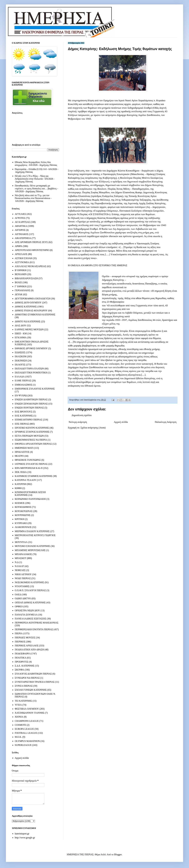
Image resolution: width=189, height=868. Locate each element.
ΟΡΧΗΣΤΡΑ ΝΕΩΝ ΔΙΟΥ (27, 610)
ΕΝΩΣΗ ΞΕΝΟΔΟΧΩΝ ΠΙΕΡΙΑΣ (31, 404)
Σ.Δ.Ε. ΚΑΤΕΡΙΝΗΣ (25, 666)
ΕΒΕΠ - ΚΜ (21, 333)
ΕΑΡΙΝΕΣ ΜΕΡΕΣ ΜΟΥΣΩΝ (29, 329)
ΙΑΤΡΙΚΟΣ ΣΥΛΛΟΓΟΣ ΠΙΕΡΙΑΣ (31, 464)
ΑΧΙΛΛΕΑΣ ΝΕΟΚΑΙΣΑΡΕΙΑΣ (30, 266)
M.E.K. (18, 737)
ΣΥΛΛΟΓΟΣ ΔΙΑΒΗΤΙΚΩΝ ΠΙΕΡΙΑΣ (33, 674)
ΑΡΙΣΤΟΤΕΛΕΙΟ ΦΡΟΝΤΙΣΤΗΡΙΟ (32, 250)
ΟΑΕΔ (18, 594)
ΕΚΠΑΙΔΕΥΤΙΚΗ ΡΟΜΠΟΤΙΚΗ (31, 373)
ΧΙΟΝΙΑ (19, 717)
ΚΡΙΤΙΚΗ (19, 519)
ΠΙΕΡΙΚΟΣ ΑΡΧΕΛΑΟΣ (27, 646)
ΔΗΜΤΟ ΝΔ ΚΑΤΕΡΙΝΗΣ (28, 321)
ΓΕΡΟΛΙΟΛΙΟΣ (22, 290)
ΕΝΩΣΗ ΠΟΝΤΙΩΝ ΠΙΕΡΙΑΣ (29, 408)
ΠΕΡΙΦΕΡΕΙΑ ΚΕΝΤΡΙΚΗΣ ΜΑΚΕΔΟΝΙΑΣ (37, 623)
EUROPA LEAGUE (24, 729)
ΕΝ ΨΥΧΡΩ (21, 396)
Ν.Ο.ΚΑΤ (19, 566)
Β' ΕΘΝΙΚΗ (21, 270)
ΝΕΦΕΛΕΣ (20, 570)
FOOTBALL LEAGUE (26, 733)
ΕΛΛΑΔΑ (20, 377)
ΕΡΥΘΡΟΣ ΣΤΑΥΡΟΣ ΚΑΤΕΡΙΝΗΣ (32, 432)
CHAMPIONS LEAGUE (27, 721)
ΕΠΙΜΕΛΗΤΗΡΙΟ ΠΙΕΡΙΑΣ (29, 420)
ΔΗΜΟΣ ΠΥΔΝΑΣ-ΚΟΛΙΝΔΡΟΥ (31, 311)
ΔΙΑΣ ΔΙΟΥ (21, 325)
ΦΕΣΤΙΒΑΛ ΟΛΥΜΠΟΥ (27, 709)
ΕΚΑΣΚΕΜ (21, 356)
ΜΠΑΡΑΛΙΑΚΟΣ (23, 554)
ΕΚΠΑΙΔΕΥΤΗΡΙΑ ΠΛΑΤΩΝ (29, 369)
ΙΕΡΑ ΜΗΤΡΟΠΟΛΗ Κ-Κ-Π (29, 468)
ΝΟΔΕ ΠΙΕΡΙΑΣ (23, 578)
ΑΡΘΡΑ (19, 246)
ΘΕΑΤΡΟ (19, 456)
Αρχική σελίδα (121, 422)
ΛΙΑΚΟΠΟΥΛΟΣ (23, 527)
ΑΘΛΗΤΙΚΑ (21, 226)
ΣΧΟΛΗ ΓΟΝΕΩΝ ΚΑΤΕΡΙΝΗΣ (31, 690)
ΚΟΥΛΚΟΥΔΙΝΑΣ (24, 511)
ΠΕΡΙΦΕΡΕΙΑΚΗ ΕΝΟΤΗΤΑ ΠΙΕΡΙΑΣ (34, 629)
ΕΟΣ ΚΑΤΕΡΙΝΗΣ (24, 416)
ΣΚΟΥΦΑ (19, 670)
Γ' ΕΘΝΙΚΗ (20, 286)
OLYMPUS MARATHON (27, 741)
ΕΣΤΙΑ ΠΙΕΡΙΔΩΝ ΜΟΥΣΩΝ (29, 436)
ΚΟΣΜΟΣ (20, 503)
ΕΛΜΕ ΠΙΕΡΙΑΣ (23, 381)
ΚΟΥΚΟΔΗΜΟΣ (23, 507)
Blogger (118, 854)
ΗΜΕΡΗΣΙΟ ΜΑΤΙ (24, 448)
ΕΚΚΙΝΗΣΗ (21, 361)
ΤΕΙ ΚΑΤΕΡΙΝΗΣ (23, 701)
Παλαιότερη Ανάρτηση (166, 422)
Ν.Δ (17, 562)
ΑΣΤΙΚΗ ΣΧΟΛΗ (23, 258)
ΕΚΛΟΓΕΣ (20, 365)
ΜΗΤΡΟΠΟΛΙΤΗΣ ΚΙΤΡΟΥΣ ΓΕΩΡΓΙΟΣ (35, 535)
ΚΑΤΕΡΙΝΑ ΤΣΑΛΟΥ (25, 480)
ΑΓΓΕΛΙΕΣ (20, 214)
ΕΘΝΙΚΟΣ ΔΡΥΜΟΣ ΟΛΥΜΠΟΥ (31, 348)
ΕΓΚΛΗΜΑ (21, 337)
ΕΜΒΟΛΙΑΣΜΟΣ (23, 385)
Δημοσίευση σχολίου (82, 415)
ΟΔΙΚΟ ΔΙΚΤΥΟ (23, 598)
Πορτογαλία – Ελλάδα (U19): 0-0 (31, 169)
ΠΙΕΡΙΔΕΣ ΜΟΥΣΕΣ (25, 638)
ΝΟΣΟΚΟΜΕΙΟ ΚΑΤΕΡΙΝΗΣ (29, 582)
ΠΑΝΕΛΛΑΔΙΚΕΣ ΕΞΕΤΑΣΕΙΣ (30, 619)
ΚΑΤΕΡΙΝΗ (21, 484)
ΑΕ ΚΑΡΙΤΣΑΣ (22, 222)
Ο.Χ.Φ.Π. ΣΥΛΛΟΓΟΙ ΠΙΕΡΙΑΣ (30, 590)
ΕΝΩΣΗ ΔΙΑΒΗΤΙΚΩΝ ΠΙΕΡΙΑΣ (31, 400)
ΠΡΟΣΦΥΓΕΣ (22, 662)
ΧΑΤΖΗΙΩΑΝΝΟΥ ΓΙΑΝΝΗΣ (30, 713)
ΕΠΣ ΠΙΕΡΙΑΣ (22, 424)
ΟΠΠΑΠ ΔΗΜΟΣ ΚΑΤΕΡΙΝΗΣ (30, 602)
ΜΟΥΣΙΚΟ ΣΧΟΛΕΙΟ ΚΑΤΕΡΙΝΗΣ (32, 546)
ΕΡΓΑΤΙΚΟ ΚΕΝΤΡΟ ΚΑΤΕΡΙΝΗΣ (32, 428)
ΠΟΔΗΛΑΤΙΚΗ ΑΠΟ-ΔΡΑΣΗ (29, 650)
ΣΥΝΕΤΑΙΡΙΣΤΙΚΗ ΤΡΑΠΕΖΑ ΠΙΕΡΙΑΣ (35, 682)
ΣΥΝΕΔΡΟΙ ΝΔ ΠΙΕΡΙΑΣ (27, 678)
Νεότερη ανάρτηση (78, 422)
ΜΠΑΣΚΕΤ (21, 558)
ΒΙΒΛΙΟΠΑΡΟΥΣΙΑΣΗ (26, 278)
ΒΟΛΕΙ (18, 282)
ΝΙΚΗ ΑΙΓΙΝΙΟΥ (23, 574)
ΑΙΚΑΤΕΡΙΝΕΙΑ (23, 238)
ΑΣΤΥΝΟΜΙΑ (22, 262)
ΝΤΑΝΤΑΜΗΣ (22, 586)
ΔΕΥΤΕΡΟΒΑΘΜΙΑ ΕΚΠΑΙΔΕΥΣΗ (33, 299)
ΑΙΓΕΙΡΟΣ (20, 230)
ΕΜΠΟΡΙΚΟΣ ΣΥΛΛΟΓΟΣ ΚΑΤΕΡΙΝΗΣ (35, 389)
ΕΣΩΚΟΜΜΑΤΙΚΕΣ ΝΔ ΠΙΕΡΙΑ (31, 440)
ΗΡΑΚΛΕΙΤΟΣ (22, 452)
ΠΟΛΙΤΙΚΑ (20, 658)
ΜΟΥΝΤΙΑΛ (21, 542)
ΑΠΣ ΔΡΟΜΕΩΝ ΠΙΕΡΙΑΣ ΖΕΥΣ (31, 242)
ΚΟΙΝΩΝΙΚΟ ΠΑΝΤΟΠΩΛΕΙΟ (30, 499)
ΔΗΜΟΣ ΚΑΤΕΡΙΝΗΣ (26, 307)
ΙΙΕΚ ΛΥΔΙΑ (21, 472)
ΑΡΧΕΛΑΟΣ (21, 254)
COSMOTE (20, 725)
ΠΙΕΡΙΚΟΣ (20, 642)
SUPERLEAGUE (23, 745)
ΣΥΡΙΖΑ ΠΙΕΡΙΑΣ (24, 686)
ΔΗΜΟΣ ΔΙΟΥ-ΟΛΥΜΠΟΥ (28, 303)
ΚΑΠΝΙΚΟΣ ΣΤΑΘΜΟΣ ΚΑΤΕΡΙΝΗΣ (34, 476)
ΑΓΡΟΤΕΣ (20, 218)
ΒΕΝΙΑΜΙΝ (21, 274)
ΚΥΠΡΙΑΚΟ (21, 523)
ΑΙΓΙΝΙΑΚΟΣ (21, 234)
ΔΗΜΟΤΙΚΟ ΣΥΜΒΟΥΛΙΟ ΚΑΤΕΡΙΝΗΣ (35, 315)
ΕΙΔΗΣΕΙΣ (20, 352)
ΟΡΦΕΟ (19, 606)
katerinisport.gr (22, 834)
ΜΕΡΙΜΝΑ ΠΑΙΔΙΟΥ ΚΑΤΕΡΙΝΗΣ (32, 531)
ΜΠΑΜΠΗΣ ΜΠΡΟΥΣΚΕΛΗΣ (30, 550)
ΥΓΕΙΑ (18, 705)
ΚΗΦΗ (18, 488)
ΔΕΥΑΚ (19, 294)
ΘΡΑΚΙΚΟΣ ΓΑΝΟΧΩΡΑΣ (28, 460)
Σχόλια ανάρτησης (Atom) (93, 428)
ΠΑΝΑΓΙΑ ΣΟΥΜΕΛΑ (26, 615)
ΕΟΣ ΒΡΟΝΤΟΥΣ (23, 412)
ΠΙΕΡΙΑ (19, 633)
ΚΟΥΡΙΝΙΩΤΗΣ (23, 515)
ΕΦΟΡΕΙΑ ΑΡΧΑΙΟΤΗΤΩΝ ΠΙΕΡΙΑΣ (33, 444)
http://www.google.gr (25, 838)
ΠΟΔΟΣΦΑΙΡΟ (22, 654)
